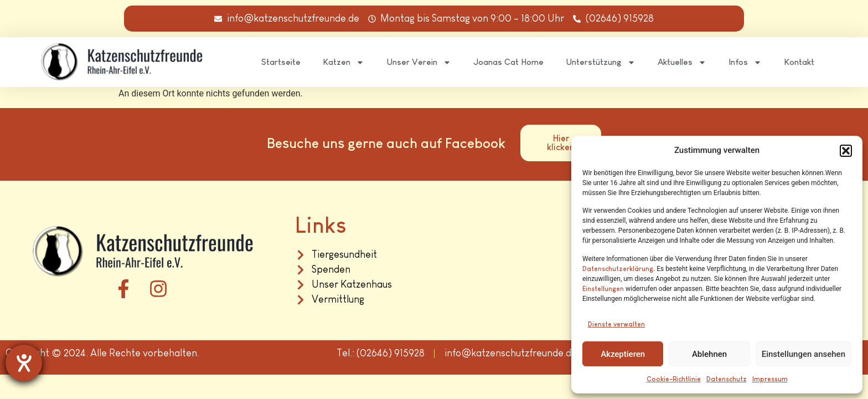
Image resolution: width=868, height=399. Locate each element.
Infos (745, 62)
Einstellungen (603, 289)
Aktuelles (682, 62)
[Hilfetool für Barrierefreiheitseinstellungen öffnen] (24, 363)
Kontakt (799, 62)
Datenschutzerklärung (618, 269)
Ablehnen (709, 354)
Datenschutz (727, 379)
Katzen (343, 62)
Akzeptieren (623, 354)
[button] (846, 151)
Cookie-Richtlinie (674, 379)
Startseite (281, 62)
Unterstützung (601, 62)
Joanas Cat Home (508, 62)
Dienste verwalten (616, 324)
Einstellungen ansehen (804, 354)
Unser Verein (419, 62)
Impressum (770, 379)
